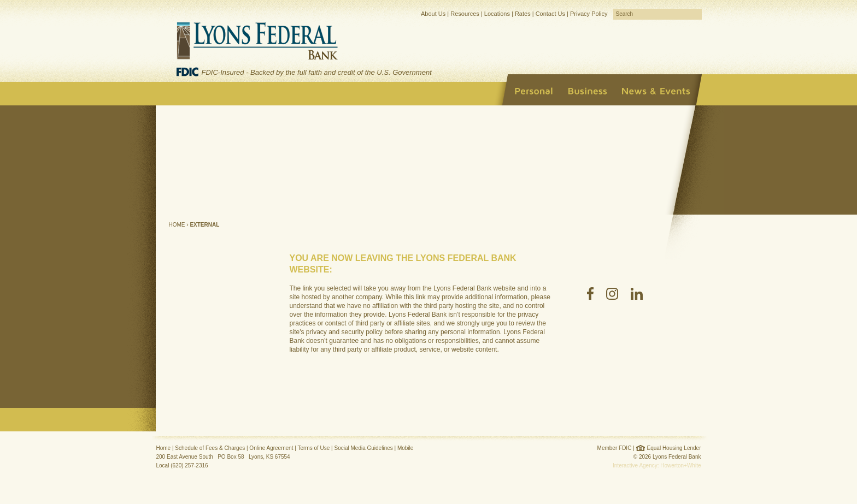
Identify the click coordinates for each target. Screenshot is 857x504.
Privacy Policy (589, 14)
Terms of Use (313, 448)
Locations (497, 14)
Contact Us (550, 14)
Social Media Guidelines (363, 448)
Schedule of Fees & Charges (210, 448)
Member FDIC (615, 448)
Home (177, 225)
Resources (465, 14)
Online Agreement (271, 448)
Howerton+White (680, 466)
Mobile (405, 448)
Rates (523, 14)
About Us (433, 14)
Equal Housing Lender (674, 448)
